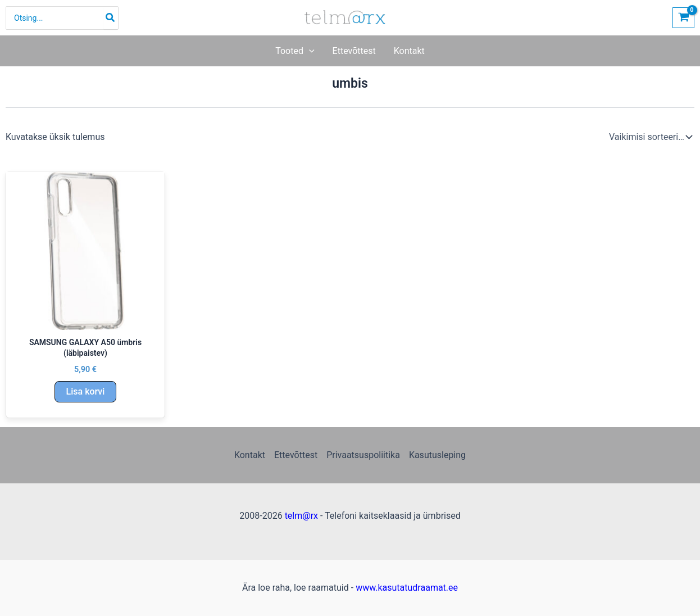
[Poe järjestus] (649, 137)
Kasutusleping (437, 455)
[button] (309, 51)
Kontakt (250, 455)
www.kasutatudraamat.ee (407, 588)
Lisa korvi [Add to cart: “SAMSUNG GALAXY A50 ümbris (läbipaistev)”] (86, 391)
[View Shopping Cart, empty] (683, 18)
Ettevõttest (296, 455)
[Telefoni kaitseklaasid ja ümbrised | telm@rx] (346, 17)
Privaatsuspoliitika (363, 455)
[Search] (111, 18)
